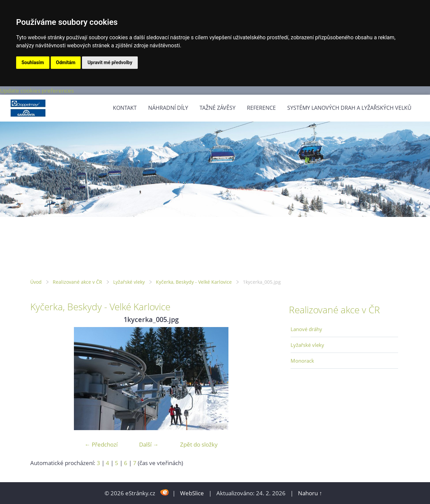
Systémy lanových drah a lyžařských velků (349, 108)
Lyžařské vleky (129, 282)
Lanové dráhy (306, 329)
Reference (261, 108)
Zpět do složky (199, 444)
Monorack (302, 361)
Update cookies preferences (37, 90)
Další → (149, 444)
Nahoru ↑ (310, 493)
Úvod (36, 282)
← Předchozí (101, 444)
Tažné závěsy (218, 108)
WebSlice (192, 493)
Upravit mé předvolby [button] (110, 62)
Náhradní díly (168, 108)
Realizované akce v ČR (77, 282)
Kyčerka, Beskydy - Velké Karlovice (194, 282)
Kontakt (125, 108)
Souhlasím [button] (33, 62)
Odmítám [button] (66, 62)
